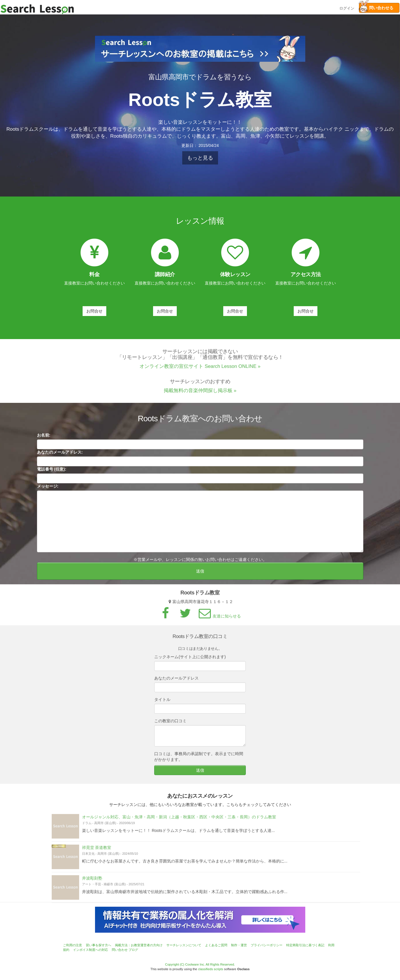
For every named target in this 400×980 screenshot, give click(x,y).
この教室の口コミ (170, 726)
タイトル (162, 704)
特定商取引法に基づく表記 (305, 945)
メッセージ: (48, 491)
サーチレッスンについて (184, 945)
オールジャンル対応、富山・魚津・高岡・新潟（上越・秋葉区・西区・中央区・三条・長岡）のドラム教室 (179, 822)
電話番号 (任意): (52, 474)
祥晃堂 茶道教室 (97, 852)
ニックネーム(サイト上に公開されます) (190, 662)
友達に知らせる (219, 621)
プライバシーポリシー (267, 945)
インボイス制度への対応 (91, 950)
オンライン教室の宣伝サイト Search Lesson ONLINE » (200, 371)
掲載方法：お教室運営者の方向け (139, 945)
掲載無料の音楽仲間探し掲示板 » (200, 395)
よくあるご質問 (216, 945)
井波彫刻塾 (92, 883)
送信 (200, 576)
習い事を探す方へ (98, 945)
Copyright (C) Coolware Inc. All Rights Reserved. (200, 964)
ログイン (347, 8)
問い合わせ (120, 950)
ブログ (133, 950)
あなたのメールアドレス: (60, 457)
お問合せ (94, 311)
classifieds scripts (211, 969)
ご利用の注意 (72, 945)
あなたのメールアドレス (176, 683)
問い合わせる (376, 8)
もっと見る (200, 158)
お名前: (44, 440)
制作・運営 (239, 945)
